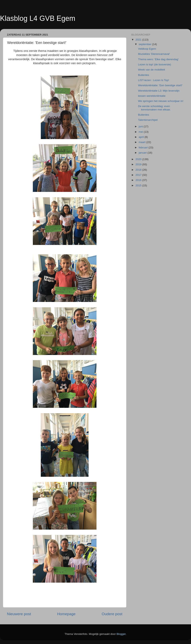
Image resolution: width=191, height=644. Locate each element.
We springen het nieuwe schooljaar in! (161, 101)
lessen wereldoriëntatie (152, 96)
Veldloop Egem (147, 49)
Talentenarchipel (148, 120)
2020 (139, 159)
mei (141, 132)
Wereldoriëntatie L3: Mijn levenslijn (159, 91)
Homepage (66, 614)
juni (141, 126)
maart (142, 142)
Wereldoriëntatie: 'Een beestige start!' (160, 85)
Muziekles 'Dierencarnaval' (154, 54)
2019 (139, 164)
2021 (139, 40)
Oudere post (112, 614)
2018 (139, 170)
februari (144, 147)
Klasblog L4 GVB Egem (38, 18)
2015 (139, 185)
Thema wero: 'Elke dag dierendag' (158, 59)
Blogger (121, 634)
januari (143, 153)
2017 (139, 175)
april (142, 137)
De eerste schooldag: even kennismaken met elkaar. (154, 108)
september (145, 44)
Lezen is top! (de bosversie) (155, 64)
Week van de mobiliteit (152, 70)
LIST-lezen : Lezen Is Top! (154, 80)
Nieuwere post (19, 614)
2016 (139, 180)
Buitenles (144, 75)
